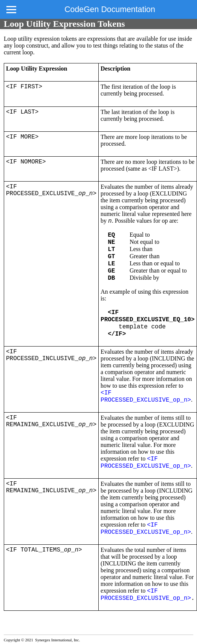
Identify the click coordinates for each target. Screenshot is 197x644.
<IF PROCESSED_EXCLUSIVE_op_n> (146, 397)
